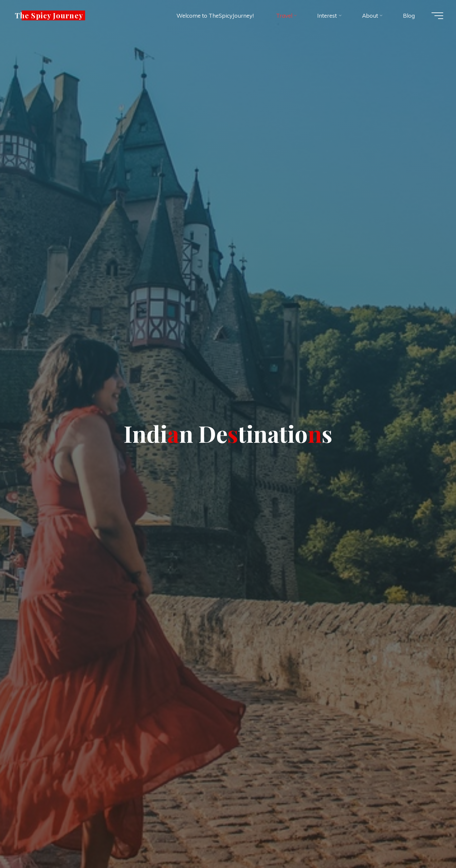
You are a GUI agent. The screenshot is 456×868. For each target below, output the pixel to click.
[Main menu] (436, 16)
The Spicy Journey (50, 15)
